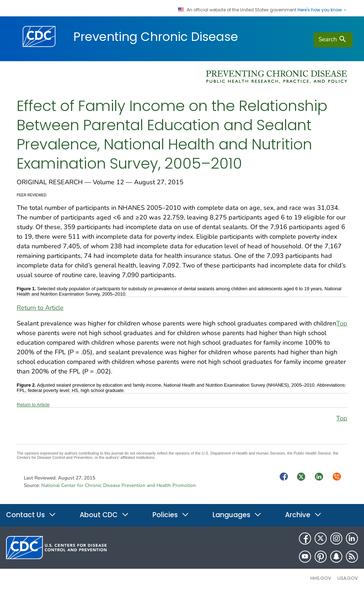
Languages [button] (237, 515)
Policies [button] (171, 515)
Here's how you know (322, 10)
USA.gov (348, 578)
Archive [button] (303, 515)
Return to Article (40, 308)
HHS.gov (321, 578)
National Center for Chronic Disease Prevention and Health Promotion (119, 485)
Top (342, 323)
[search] (333, 40)
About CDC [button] (104, 515)
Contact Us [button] (31, 515)
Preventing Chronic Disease (156, 37)
